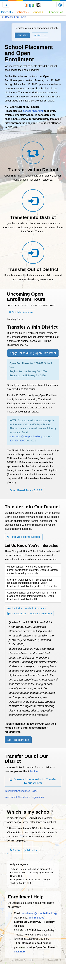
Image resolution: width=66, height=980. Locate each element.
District (7, 12)
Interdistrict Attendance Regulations (24, 797)
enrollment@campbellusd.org (26, 437)
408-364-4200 (17, 441)
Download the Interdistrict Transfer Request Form (33, 781)
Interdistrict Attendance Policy (21, 791)
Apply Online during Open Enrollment (33, 353)
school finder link (33, 111)
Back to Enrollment (14, 17)
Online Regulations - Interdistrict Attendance (29, 614)
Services (38, 12)
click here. (20, 952)
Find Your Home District (24, 537)
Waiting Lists (40, 35)
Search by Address (23, 850)
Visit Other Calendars (21, 312)
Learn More (22, 35)
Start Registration (18, 740)
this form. (35, 771)
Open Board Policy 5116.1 (26, 490)
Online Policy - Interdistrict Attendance (26, 608)
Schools (22, 12)
